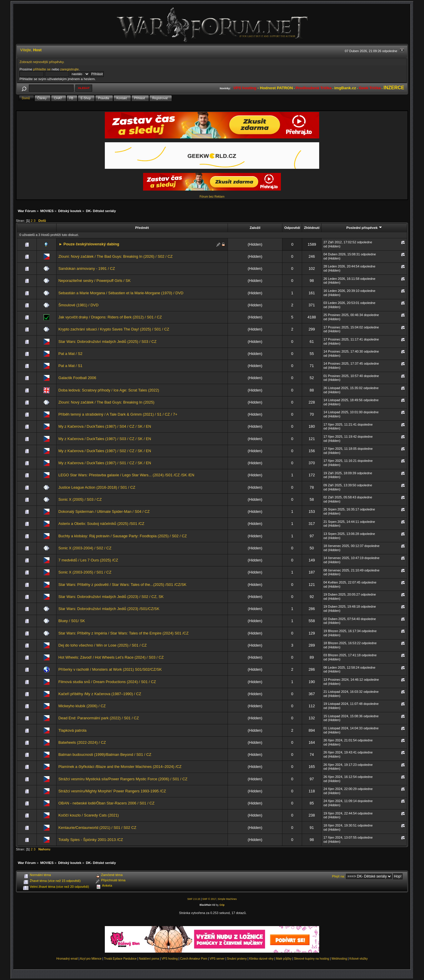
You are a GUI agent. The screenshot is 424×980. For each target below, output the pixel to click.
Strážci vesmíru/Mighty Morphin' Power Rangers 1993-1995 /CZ (112, 791)
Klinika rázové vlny (261, 959)
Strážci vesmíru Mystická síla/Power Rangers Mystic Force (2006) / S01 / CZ (123, 779)
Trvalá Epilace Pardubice (120, 959)
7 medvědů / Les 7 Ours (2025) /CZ (88, 560)
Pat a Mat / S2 (70, 354)
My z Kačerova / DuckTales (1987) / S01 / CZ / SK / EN (105, 463)
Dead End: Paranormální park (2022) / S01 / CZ (98, 718)
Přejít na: (339, 876)
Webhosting (339, 959)
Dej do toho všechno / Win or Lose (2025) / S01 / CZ (102, 645)
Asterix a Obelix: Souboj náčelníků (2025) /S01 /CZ (101, 524)
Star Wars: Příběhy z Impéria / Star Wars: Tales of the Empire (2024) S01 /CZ (123, 633)
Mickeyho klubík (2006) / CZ (82, 706)
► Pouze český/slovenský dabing (89, 244)
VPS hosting (169, 959)
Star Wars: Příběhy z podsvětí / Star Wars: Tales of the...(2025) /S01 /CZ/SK (122, 585)
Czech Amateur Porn (194, 959)
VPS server (217, 959)
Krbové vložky (359, 959)
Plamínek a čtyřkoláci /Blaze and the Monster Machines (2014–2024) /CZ (120, 767)
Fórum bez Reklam (212, 197)
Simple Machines (227, 899)
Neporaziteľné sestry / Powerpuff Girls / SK (94, 281)
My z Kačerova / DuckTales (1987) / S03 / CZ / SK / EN (105, 439)
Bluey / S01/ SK (72, 621)
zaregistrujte (69, 69)
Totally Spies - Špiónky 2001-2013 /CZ (91, 840)
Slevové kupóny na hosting (312, 959)
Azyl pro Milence (91, 959)
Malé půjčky (284, 959)
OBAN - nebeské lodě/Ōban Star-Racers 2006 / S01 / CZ (106, 803)
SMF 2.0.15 (194, 899)
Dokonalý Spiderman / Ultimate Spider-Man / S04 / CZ (104, 512)
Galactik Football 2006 (77, 378)
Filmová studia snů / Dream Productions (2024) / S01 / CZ (107, 682)
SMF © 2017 (209, 899)
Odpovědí (292, 228)
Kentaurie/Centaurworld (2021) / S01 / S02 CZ (97, 828)
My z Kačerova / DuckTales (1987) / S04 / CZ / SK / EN (105, 426)
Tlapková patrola (72, 730)
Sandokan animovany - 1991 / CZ (87, 268)
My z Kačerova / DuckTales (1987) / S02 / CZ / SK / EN (105, 451)
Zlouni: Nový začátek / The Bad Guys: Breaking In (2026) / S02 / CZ (115, 256)
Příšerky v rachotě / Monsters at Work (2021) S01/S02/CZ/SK (110, 669)
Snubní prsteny (237, 959)
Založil (255, 228)
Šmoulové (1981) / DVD (78, 305)
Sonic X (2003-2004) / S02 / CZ (85, 548)
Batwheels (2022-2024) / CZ (82, 742)
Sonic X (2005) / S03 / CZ (80, 499)
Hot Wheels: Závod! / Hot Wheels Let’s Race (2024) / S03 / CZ (111, 657)
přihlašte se (42, 69)
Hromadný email (67, 959)
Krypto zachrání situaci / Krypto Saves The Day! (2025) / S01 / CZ (114, 329)
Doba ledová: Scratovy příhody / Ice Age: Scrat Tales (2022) (109, 390)
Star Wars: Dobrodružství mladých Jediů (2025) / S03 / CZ (107, 342)
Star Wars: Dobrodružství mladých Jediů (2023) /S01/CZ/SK (109, 609)
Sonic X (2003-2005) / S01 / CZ (85, 572)
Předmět (142, 228)
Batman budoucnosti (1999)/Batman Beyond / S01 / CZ (105, 755)
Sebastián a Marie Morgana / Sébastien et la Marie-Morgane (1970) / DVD (121, 293)
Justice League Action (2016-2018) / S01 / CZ (97, 487)
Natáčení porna (149, 959)
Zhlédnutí (312, 228)
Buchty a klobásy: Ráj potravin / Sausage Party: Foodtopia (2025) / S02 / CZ (122, 536)
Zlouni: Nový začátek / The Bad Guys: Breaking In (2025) (106, 402)
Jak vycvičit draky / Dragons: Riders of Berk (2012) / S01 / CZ (110, 317)
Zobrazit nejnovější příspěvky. (42, 62)
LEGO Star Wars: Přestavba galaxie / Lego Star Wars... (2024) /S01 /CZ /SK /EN (126, 475)
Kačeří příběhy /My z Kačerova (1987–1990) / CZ (100, 694)
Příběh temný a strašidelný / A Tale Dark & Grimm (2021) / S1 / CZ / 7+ (118, 414)
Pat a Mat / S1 (70, 366)
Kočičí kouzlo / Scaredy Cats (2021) (88, 815)
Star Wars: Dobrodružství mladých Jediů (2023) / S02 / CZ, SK (111, 597)
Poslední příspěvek (364, 228)
